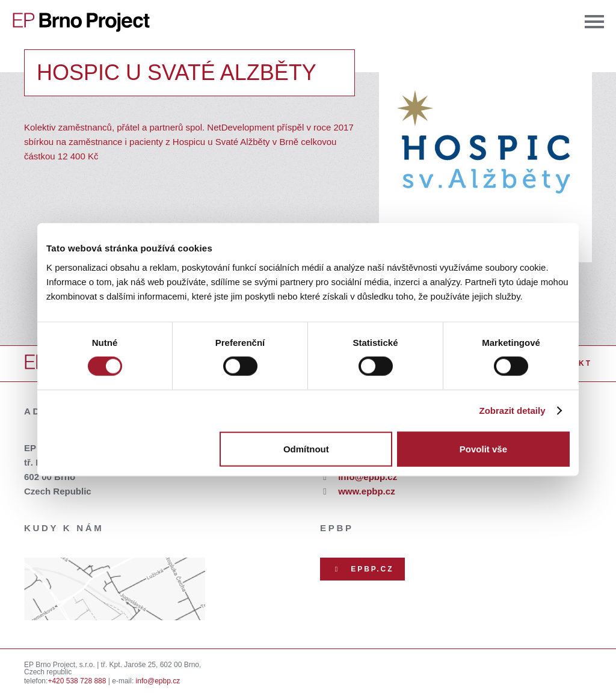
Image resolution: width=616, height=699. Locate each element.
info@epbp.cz (368, 477)
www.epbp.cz (366, 491)
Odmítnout (306, 448)
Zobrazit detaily (513, 411)
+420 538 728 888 (77, 681)
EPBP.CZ (362, 569)
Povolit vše (483, 448)
